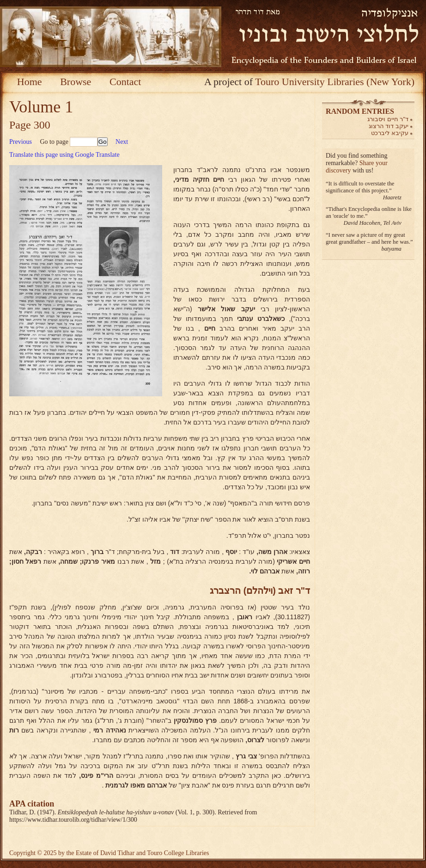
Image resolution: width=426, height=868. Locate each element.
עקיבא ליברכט (390, 133)
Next (122, 142)
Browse (76, 82)
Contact (125, 82)
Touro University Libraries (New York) (335, 82)
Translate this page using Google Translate (64, 155)
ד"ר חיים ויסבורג (388, 119)
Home (30, 82)
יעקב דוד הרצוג (389, 126)
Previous (21, 142)
